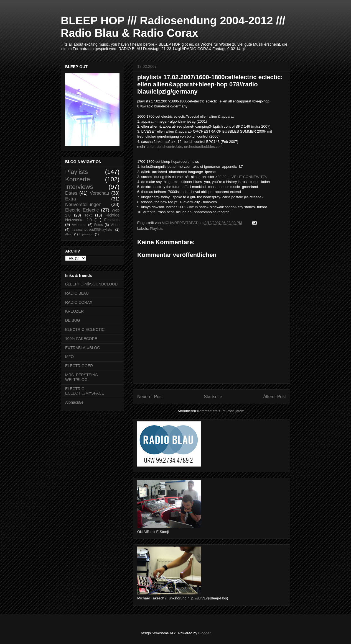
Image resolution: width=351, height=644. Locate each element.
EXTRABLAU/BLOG (83, 348)
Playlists (157, 229)
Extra (71, 199)
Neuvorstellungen (83, 204)
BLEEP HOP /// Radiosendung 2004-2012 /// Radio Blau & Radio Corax (173, 27)
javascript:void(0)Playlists (92, 230)
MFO (69, 357)
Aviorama (79, 225)
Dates (71, 193)
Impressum (86, 234)
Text (88, 215)
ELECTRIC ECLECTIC (85, 329)
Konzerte (78, 179)
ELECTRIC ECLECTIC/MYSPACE (85, 391)
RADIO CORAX (79, 302)
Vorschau (100, 193)
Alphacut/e (74, 402)
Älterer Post (275, 397)
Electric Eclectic (82, 210)
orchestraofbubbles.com (203, 147)
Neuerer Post (150, 397)
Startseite (213, 397)
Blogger (204, 633)
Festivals (112, 220)
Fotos (99, 225)
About (69, 234)
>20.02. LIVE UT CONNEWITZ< (241, 177)
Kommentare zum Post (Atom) (221, 411)
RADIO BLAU (77, 293)
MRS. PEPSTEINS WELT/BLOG (81, 377)
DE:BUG (73, 320)
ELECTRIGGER (79, 366)
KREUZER (74, 311)
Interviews (79, 187)
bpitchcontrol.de (169, 147)
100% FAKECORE (81, 339)
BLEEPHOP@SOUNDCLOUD (91, 284)
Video (115, 225)
